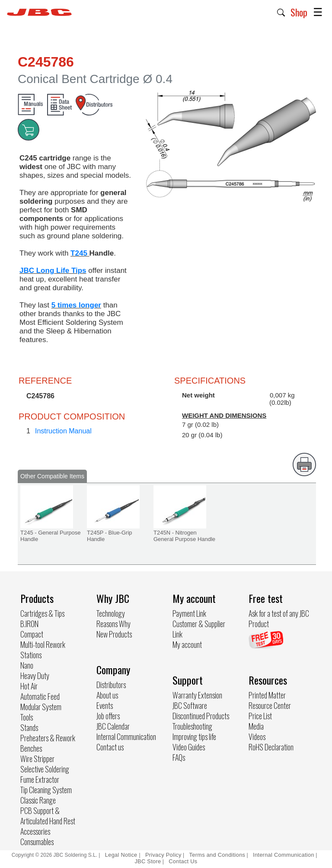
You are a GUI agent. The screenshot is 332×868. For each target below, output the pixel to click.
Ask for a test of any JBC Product (279, 618)
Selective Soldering (45, 769)
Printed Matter (267, 695)
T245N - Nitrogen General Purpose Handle (184, 536)
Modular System (41, 707)
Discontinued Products (201, 716)
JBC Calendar (113, 726)
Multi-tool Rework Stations (43, 650)
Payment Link (189, 613)
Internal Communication (126, 737)
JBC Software (190, 705)
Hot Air (29, 686)
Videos (257, 737)
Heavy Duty (35, 676)
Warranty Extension (197, 695)
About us (107, 695)
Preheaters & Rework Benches (48, 743)
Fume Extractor (40, 779)
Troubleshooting (192, 726)
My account (187, 644)
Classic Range (38, 800)
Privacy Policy (163, 855)
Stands (29, 727)
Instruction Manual (63, 431)
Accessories (35, 831)
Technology (111, 613)
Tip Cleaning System (46, 790)
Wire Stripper (37, 759)
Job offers (108, 716)
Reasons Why (113, 624)
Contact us (110, 747)
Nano (27, 665)
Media (256, 726)
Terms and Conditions (217, 855)
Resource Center (270, 705)
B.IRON (29, 624)
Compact (32, 634)
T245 (80, 253)
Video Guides (189, 747)
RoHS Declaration (271, 747)
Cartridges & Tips (42, 613)
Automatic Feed (40, 696)
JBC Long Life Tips (53, 271)
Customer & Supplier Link (199, 629)
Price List (260, 716)
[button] (281, 12)
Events (105, 705)
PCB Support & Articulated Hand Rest (48, 816)
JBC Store (148, 861)
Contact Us (183, 861)
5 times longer (76, 305)
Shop (299, 12)
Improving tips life (194, 737)
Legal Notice (122, 855)
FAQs (179, 757)
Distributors (111, 685)
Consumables (37, 842)
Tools (27, 717)
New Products (114, 634)
